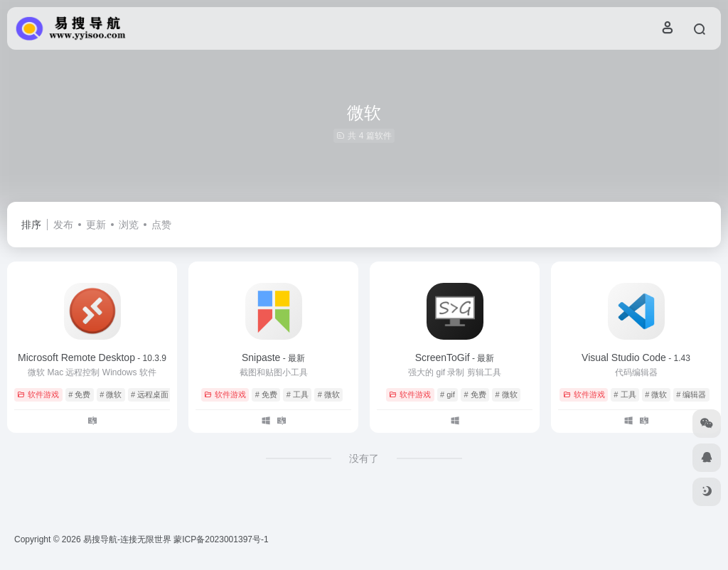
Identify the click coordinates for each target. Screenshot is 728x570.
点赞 (161, 225)
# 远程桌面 (150, 394)
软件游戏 (38, 394)
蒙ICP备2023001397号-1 (221, 539)
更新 (96, 225)
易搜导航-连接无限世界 (127, 539)
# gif (448, 394)
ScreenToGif (455, 357)
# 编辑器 (691, 394)
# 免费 (79, 394)
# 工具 (298, 394)
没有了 (364, 458)
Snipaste (273, 357)
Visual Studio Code (636, 357)
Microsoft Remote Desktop (92, 357)
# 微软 (111, 394)
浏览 (129, 225)
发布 (63, 225)
